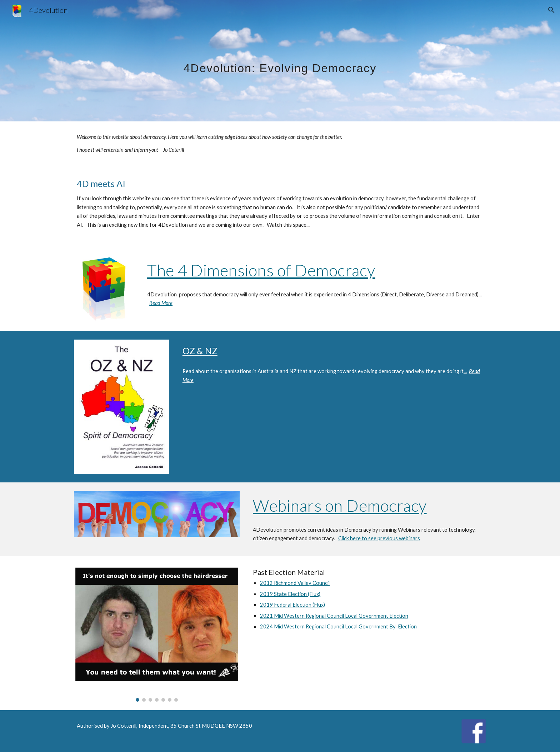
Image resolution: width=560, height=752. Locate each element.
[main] (280, 61)
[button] (551, 10)
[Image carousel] (157, 633)
